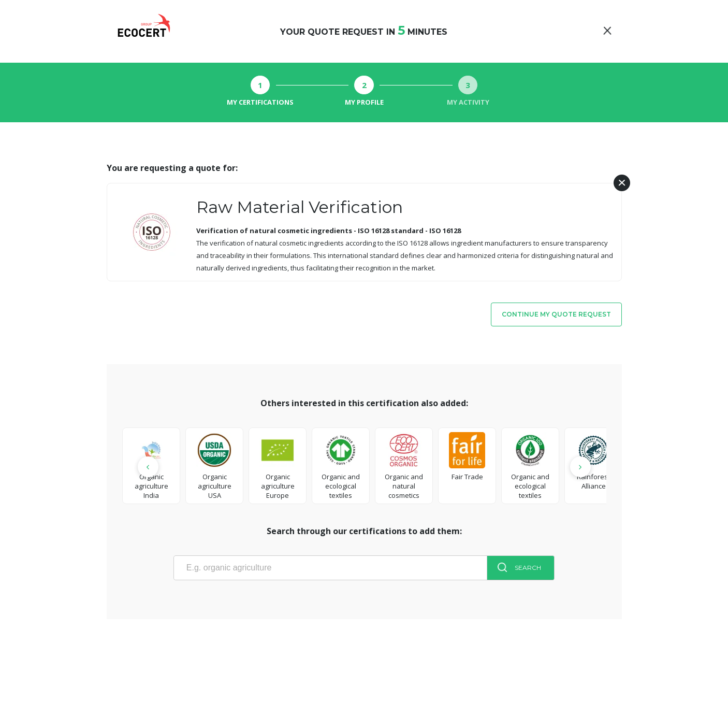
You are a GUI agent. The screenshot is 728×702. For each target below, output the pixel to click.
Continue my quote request (556, 314)
